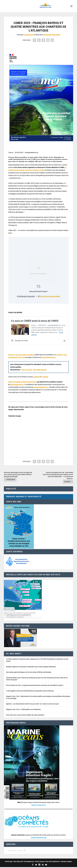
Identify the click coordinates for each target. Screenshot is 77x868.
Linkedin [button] (36, 377)
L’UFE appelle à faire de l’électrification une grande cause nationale (30, 691)
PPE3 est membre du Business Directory (22, 382)
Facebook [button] (45, 377)
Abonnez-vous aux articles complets (21, 355)
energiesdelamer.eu (48, 357)
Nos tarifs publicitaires (53, 862)
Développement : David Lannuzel (34, 862)
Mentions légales (67, 862)
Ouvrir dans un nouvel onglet (49, 296)
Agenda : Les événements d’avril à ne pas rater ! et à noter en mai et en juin (32, 704)
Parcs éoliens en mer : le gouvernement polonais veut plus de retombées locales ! (35, 685)
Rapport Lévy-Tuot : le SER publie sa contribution (23, 709)
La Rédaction (28, 35)
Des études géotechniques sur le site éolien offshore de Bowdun (29, 672)
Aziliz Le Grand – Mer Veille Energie (34, 370)
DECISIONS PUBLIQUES (52, 35)
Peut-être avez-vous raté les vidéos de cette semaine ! (25, 715)
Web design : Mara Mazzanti (14, 862)
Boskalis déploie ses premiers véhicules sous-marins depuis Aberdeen (31, 667)
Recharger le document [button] (26, 296)
